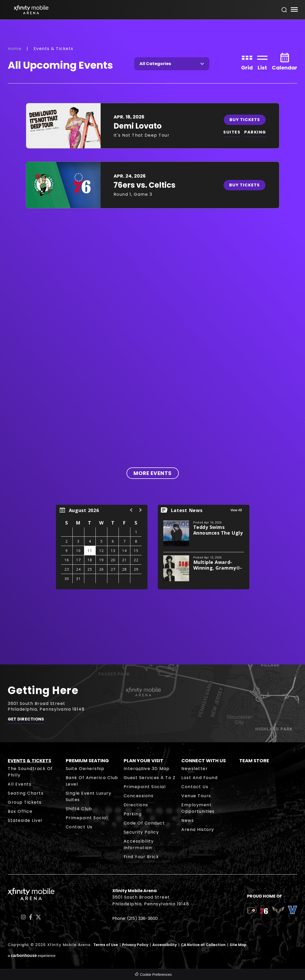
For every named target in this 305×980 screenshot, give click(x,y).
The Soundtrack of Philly (30, 772)
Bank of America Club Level (92, 781)
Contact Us (79, 827)
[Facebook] (31, 917)
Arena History (198, 829)
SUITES (232, 132)
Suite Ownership (85, 769)
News (188, 820)
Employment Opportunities (198, 808)
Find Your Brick (141, 857)
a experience (32, 955)
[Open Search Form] (284, 10)
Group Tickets (25, 802)
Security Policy (141, 832)
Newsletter (195, 769)
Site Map (238, 945)
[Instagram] (23, 917)
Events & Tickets (29, 761)
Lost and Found (199, 778)
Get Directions (26, 719)
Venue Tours (196, 796)
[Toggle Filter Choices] (172, 64)
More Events (153, 473)
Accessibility (165, 945)
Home (15, 49)
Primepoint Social (87, 818)
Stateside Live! (25, 820)
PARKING (255, 132)
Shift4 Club (79, 809)
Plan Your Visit (143, 761)
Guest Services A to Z (150, 778)
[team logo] (252, 912)
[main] (152, 342)
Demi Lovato (138, 126)
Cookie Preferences (156, 975)
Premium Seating (87, 761)
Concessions (139, 796)
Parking (133, 814)
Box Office (20, 811)
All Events (20, 784)
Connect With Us (204, 761)
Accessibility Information (139, 844)
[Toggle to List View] (262, 61)
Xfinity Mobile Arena (31, 10)
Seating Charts (26, 793)
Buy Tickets (245, 120)
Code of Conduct (144, 823)
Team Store (254, 761)
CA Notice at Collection (203, 945)
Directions (136, 805)
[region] (102, 547)
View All (236, 510)
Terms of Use (106, 945)
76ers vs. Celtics (144, 185)
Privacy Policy (135, 945)
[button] (131, 510)
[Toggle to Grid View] (247, 61)
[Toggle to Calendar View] (285, 61)
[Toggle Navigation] (294, 10)
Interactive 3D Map (147, 769)
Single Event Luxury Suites (89, 796)
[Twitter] (38, 917)
